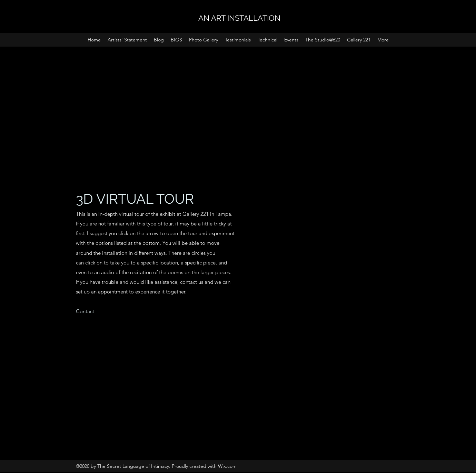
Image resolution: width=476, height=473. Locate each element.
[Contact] (85, 311)
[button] (291, 40)
